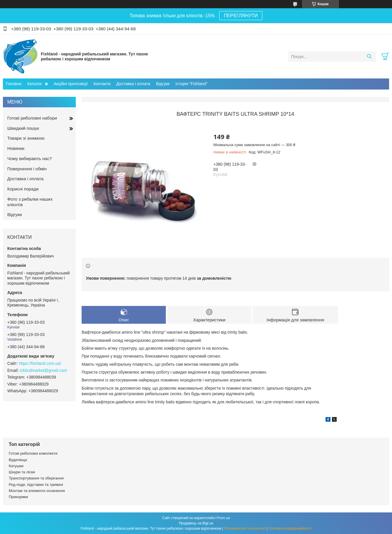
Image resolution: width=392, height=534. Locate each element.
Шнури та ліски (22, 472)
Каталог (35, 84)
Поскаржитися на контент (245, 528)
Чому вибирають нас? (30, 159)
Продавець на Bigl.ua (196, 523)
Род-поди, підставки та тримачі (36, 485)
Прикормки (18, 497)
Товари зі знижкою (26, 138)
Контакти (102, 84)
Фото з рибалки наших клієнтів (30, 202)
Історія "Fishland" (191, 84)
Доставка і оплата (133, 84)
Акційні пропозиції (71, 84)
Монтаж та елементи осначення (37, 491)
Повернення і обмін (27, 169)
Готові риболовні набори (32, 118)
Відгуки (163, 84)
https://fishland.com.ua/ (40, 363)
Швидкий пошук (23, 128)
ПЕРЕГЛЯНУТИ (241, 16)
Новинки (16, 148)
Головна (14, 84)
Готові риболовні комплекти (33, 453)
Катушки (16, 466)
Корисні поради (23, 189)
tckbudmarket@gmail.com (43, 370)
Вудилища (18, 460)
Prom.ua (223, 518)
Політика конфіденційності (290, 528)
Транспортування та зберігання (36, 478)
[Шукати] (369, 57)
